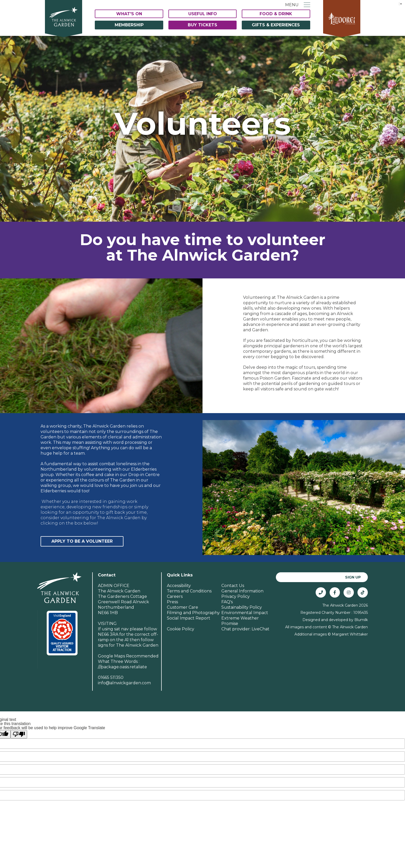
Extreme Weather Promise (240, 621)
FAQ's (227, 602)
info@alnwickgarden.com (124, 683)
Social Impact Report (189, 618)
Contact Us (233, 586)
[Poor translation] (19, 734)
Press (172, 602)
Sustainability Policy (242, 607)
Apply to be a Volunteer (82, 541)
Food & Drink (276, 14)
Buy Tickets (202, 25)
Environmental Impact (245, 613)
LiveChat (260, 629)
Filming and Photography (193, 613)
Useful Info (203, 14)
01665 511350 (111, 677)
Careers (175, 596)
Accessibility (179, 586)
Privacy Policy (236, 596)
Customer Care (182, 607)
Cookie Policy (181, 629)
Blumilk (361, 620)
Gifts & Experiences (276, 25)
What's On (129, 14)
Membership (129, 25)
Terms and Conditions (189, 591)
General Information (242, 591)
